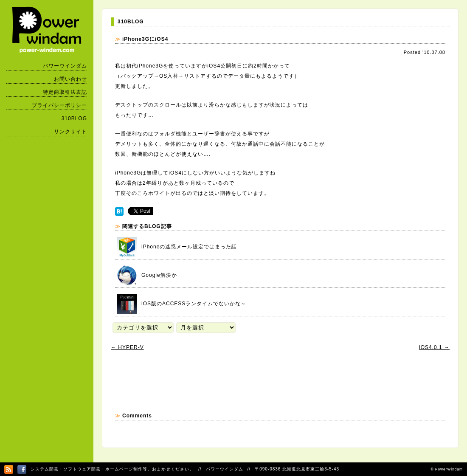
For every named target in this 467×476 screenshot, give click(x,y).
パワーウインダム (65, 66)
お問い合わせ (70, 79)
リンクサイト (70, 132)
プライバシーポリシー (59, 105)
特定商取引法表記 (65, 92)
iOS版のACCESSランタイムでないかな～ (181, 304)
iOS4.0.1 (434, 347)
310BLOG (74, 118)
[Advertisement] (265, 381)
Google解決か (147, 276)
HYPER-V (127, 347)
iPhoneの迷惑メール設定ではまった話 (177, 247)
